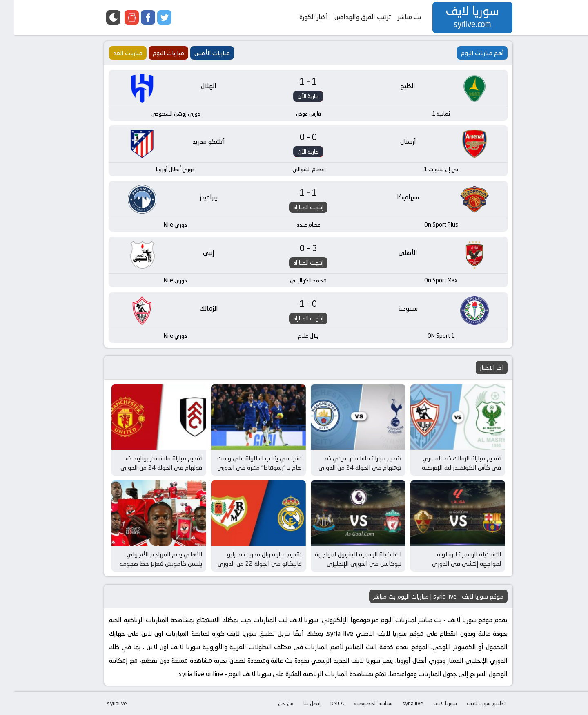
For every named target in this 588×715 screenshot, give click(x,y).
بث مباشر (395, 17)
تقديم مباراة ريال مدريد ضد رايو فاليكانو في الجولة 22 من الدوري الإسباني (245, 563)
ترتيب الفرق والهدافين (349, 17)
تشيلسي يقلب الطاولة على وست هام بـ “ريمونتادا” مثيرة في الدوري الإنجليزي (245, 467)
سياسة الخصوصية (359, 703)
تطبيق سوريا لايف (472, 703)
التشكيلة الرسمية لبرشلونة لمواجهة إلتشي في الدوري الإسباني (452, 563)
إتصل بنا (298, 703)
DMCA (323, 703)
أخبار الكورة (299, 17)
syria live (399, 703)
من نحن (272, 703)
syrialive (103, 703)
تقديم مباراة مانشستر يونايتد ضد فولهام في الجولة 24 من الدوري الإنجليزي (147, 467)
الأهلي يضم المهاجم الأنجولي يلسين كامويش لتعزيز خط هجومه (147, 559)
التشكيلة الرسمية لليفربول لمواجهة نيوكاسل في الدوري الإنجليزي (344, 559)
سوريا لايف (431, 703)
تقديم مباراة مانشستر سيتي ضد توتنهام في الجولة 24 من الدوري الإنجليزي (346, 467)
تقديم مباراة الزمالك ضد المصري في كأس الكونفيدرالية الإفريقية (447, 463)
